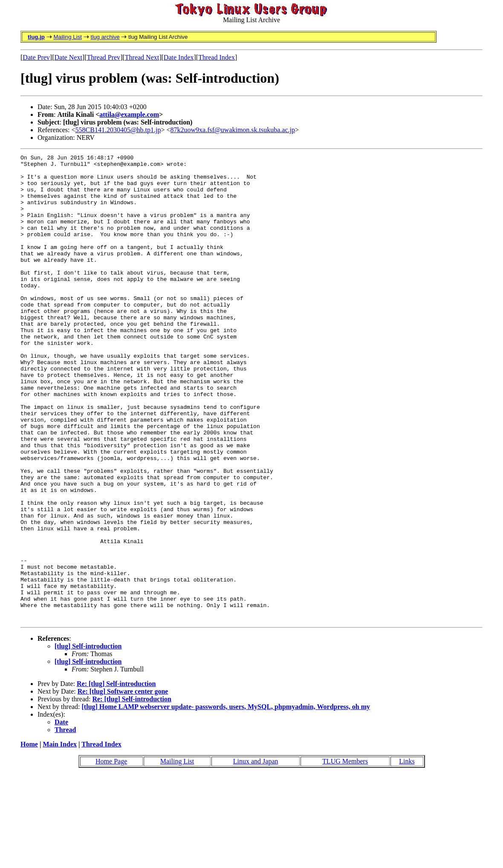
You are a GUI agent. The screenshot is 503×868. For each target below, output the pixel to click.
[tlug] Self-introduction (88, 739)
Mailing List (68, 37)
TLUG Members (345, 855)
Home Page (111, 855)
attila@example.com (129, 114)
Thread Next (142, 57)
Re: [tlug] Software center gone (123, 785)
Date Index (179, 57)
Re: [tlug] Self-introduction (116, 777)
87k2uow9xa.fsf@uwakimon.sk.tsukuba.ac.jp (233, 130)
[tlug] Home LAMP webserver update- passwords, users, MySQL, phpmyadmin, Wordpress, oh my (226, 800)
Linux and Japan (256, 855)
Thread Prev (103, 57)
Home (29, 838)
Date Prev (36, 57)
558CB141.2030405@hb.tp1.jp (118, 130)
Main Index (60, 838)
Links (407, 855)
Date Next (68, 57)
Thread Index (217, 57)
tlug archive (105, 37)
